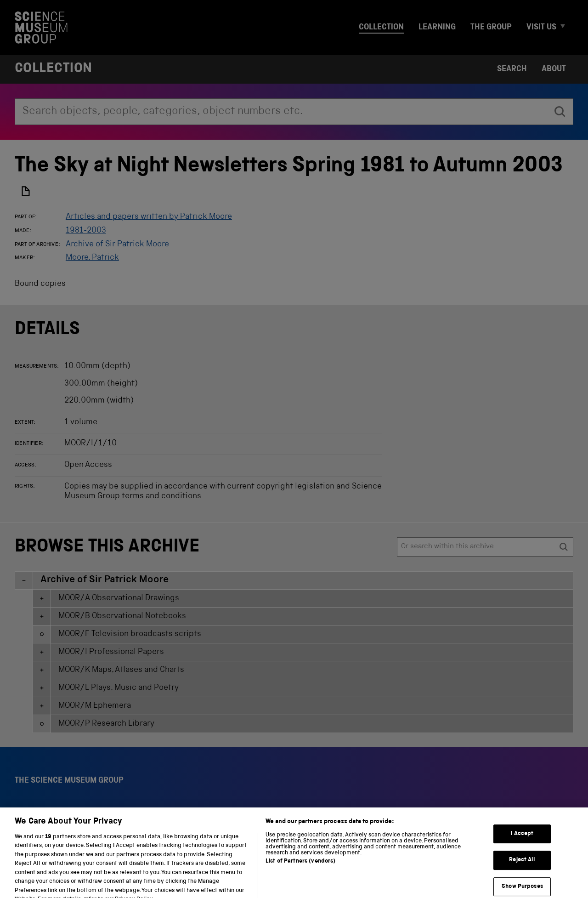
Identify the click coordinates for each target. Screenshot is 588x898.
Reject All (522, 879)
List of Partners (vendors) (300, 880)
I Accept (522, 853)
